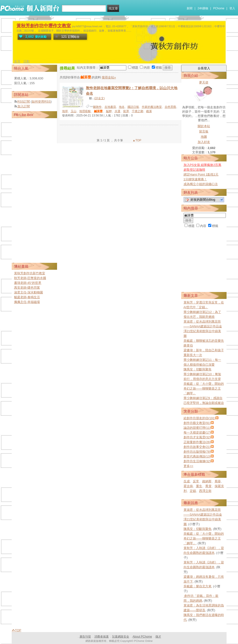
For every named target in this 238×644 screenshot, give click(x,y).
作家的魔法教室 (152, 107)
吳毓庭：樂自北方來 (198, 586)
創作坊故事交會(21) (197, 447)
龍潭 (126, 111)
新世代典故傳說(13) (197, 456)
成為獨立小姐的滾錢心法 (201, 184)
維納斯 (207, 481)
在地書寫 (110, 107)
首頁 (17, 61)
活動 (26, 61)
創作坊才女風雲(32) (197, 437)
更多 (188, 466)
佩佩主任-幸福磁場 (27, 302)
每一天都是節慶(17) (197, 432)
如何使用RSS (41, 102)
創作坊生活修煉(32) (197, 461)
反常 (196, 481)
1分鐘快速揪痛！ (195, 179)
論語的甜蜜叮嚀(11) (197, 428)
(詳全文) (100, 98)
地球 (65, 111)
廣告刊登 (85, 637)
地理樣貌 (85, 111)
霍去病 (188, 486)
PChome (219, 8)
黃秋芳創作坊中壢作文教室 (44, 26)
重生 (199, 486)
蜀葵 (218, 481)
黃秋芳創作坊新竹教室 (30, 273)
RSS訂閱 (24, 102)
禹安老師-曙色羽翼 (27, 288)
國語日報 (133, 107)
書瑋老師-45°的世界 (28, 283)
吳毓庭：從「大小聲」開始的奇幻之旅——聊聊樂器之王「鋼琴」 (204, 388)
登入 (232, 8)
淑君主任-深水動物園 (29, 292)
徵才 (158, 637)
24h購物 (203, 8)
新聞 (190, 8)
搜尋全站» (109, 77)
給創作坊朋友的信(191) (200, 418)
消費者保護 (101, 637)
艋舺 (109, 111)
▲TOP (137, 140)
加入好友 (204, 142)
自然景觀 (170, 107)
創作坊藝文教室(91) (197, 423)
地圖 (204, 137)
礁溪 (149, 111)
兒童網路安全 (121, 637)
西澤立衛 (205, 491)
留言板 (204, 131)
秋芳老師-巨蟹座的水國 (30, 278)
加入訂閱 (24, 106)
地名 (122, 107)
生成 (187, 481)
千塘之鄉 (138, 111)
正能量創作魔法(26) (197, 442)
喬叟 (208, 486)
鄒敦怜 (97, 107)
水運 (117, 111)
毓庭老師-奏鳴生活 (27, 297)
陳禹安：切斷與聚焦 (198, 369)
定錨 (193, 491)
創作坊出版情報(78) (197, 452)
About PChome (142, 637)
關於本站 (204, 126)
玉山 (74, 111)
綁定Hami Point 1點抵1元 (201, 174)
